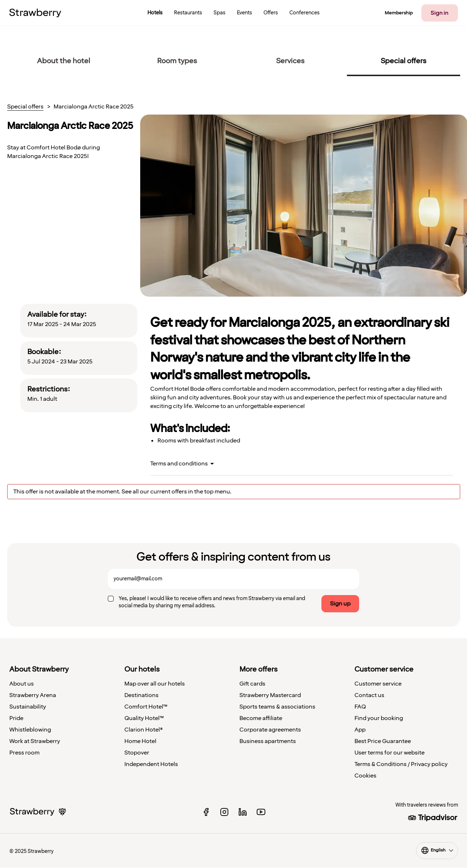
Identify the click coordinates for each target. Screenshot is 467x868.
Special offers (25, 107)
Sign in (439, 13)
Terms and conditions (179, 464)
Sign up (340, 604)
